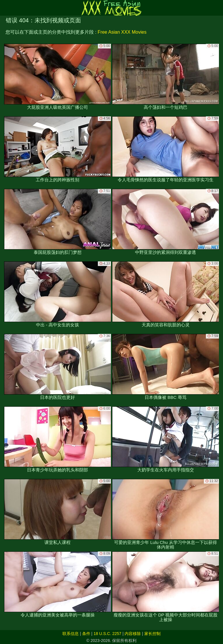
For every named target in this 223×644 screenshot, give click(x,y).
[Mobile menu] (5, 8)
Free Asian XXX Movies (122, 32)
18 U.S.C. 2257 (107, 634)
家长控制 (152, 634)
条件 (86, 634)
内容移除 (133, 634)
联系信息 (71, 634)
